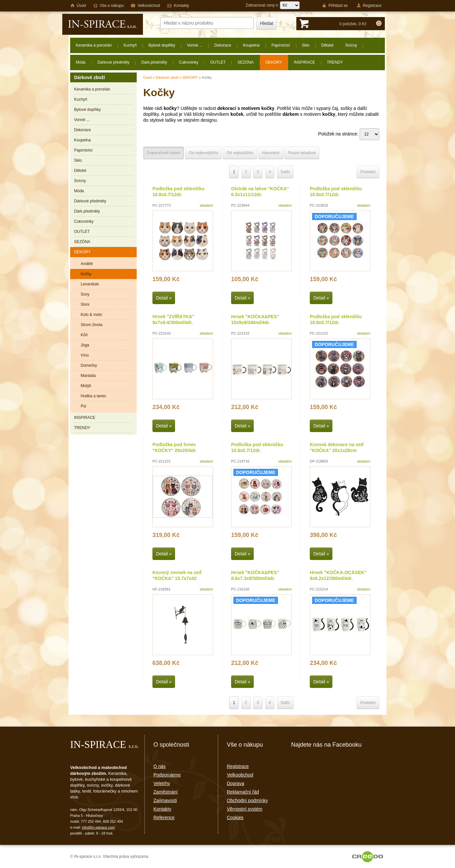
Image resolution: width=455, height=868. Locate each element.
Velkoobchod (240, 775)
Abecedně (271, 153)
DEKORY (190, 77)
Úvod (148, 77)
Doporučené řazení (164, 153)
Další (285, 172)
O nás (159, 766)
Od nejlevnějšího (203, 153)
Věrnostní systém (245, 809)
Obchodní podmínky (247, 800)
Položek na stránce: (349, 134)
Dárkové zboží (167, 77)
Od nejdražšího (240, 153)
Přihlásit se (335, 6)
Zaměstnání (166, 792)
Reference (164, 817)
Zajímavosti (165, 800)
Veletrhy (162, 783)
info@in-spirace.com (98, 827)
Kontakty (162, 809)
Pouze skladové (302, 153)
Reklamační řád (243, 792)
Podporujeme (167, 775)
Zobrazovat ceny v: (273, 5)
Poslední (368, 172)
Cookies (235, 817)
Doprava (236, 783)
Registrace (238, 766)
